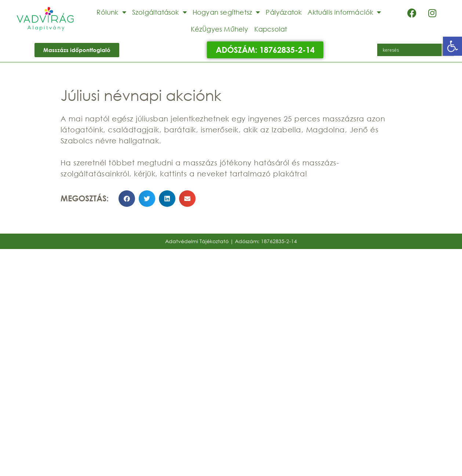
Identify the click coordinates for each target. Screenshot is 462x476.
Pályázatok (284, 12)
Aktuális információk (344, 12)
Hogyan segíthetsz (226, 12)
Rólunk (111, 12)
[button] (452, 46)
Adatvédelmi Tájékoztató (197, 241)
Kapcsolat (271, 29)
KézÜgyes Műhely (220, 29)
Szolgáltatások (159, 12)
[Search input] (411, 50)
